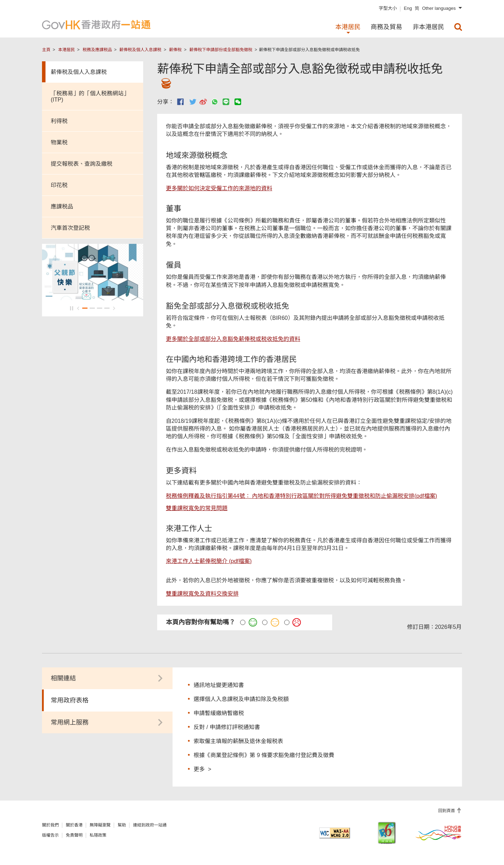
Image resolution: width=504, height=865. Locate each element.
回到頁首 (447, 811)
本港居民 (66, 50)
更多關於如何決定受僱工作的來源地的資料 (219, 188)
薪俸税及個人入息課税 (140, 50)
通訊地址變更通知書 (219, 685)
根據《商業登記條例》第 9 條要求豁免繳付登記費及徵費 (264, 755)
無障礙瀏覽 (100, 825)
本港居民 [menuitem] (348, 27)
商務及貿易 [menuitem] (386, 27)
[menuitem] (458, 27)
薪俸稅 (175, 50)
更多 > (202, 769)
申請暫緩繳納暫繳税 (219, 713)
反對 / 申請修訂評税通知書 (227, 727)
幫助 (122, 825)
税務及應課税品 (97, 50)
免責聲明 (74, 835)
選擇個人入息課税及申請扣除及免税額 (241, 699)
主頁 (46, 50)
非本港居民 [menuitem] (428, 27)
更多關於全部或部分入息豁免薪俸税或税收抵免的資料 (233, 339)
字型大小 (388, 8)
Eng (408, 8)
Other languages (439, 8)
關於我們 (50, 825)
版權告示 (50, 835)
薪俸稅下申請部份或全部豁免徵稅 (221, 50)
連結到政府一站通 (150, 825)
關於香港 (74, 825)
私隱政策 (98, 835)
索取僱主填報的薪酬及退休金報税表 (238, 741)
